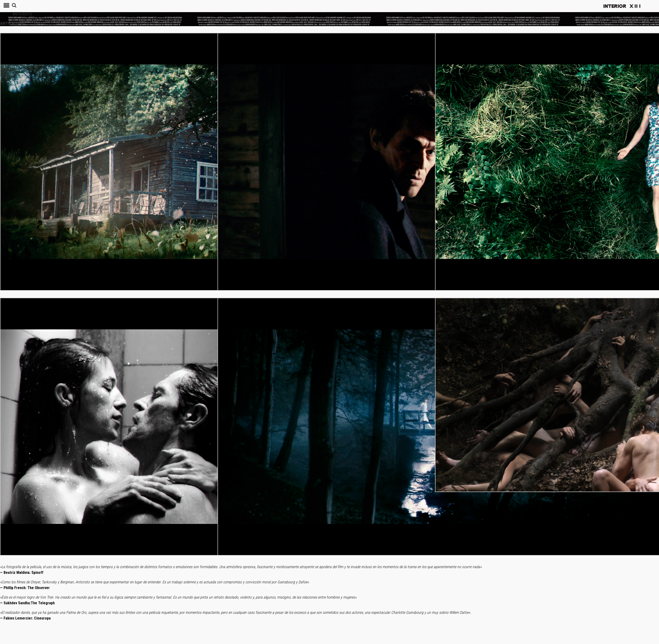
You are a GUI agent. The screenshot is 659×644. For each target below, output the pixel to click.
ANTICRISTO (22, 14)
